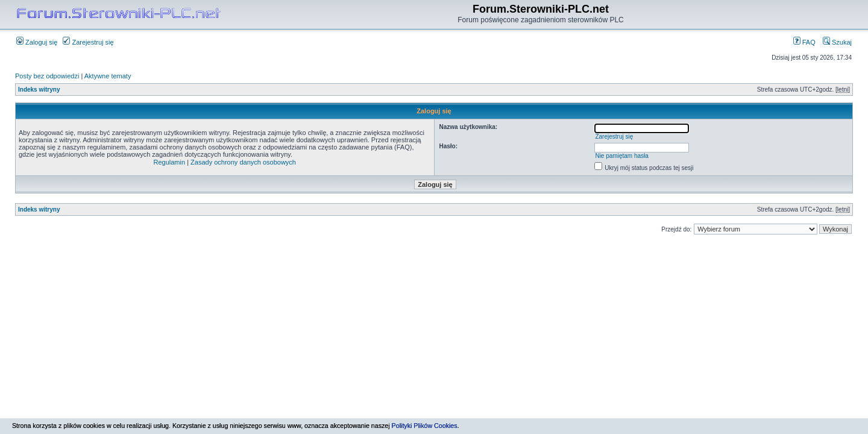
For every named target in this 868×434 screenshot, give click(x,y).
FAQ (804, 42)
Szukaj (837, 42)
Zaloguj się (37, 42)
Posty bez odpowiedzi (47, 76)
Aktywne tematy (108, 76)
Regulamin (170, 162)
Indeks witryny (39, 90)
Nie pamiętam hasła (621, 156)
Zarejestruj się (88, 42)
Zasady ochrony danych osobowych (243, 162)
